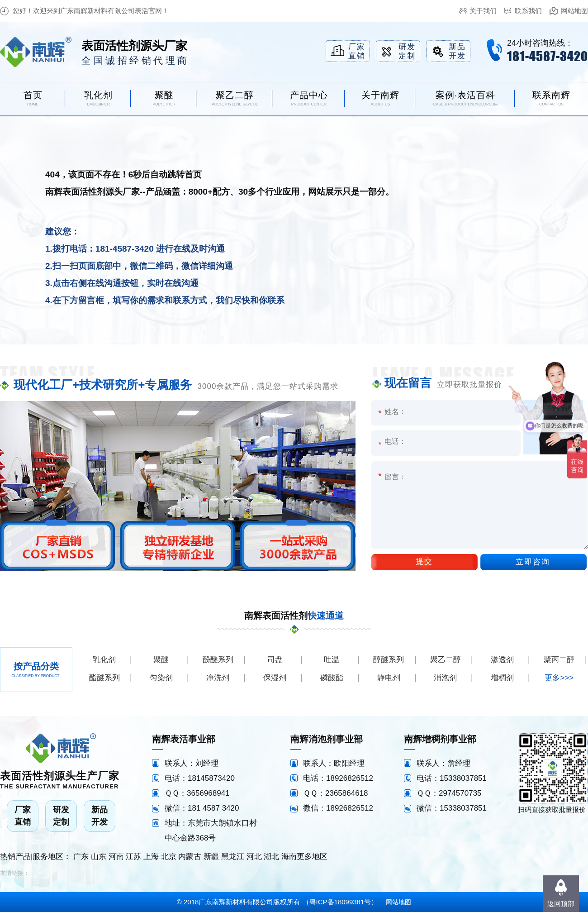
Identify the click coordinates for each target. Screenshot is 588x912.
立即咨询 (533, 562)
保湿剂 (275, 678)
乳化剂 (104, 660)
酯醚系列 (104, 678)
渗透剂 (502, 660)
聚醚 (161, 660)
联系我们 (528, 11)
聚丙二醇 (559, 660)
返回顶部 (561, 904)
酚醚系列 (218, 660)
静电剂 (389, 678)
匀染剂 (161, 678)
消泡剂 (445, 678)
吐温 (332, 660)
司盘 (275, 660)
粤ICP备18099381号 (340, 902)
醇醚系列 (389, 660)
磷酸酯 (332, 678)
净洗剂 (218, 678)
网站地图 (574, 11)
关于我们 (483, 11)
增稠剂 (502, 678)
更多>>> (559, 678)
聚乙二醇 (446, 660)
